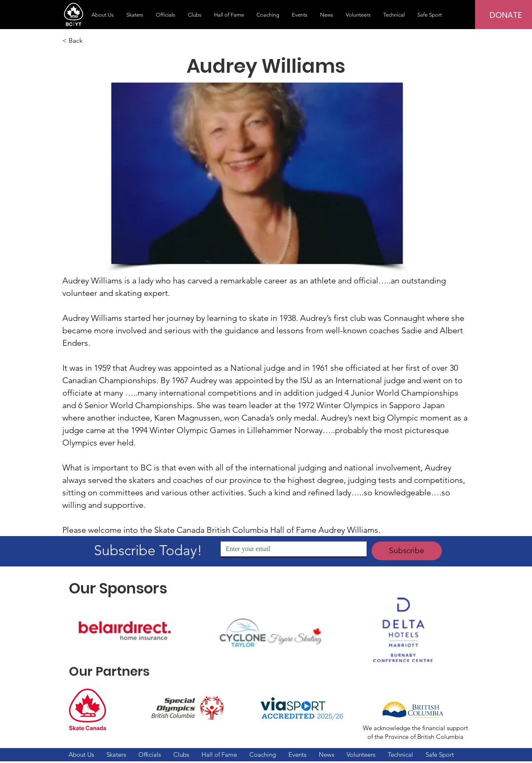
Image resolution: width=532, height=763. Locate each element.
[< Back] (90, 41)
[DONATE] (506, 15)
